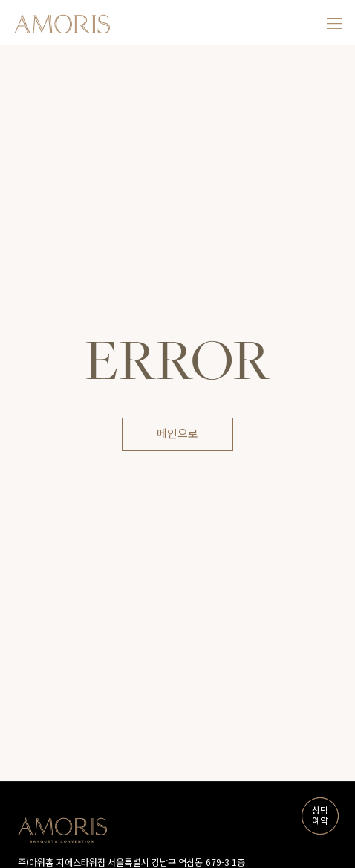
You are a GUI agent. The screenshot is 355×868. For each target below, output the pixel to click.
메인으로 (177, 434)
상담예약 (319, 816)
